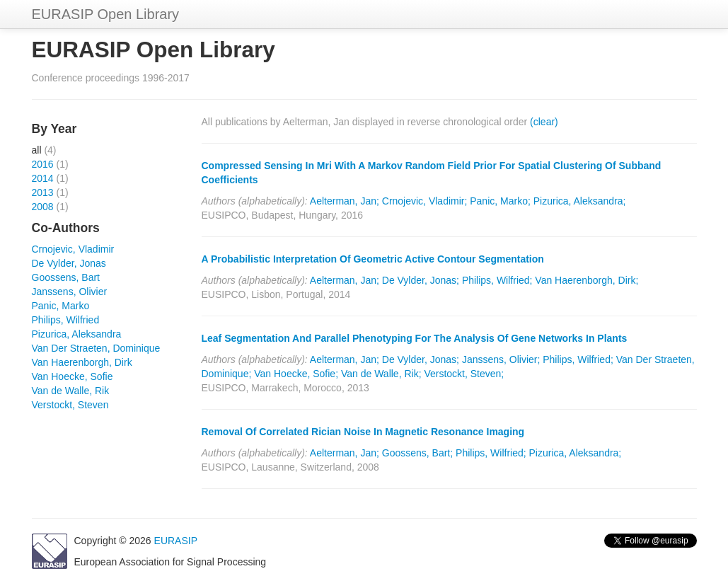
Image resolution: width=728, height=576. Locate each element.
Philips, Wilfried (66, 320)
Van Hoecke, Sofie (73, 376)
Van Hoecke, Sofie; (296, 374)
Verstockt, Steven (70, 405)
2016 (43, 164)
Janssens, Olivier (70, 292)
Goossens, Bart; (417, 453)
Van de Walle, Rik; (381, 374)
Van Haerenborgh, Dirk (82, 362)
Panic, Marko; (500, 201)
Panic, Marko (61, 306)
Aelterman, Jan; (345, 201)
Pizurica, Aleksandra (77, 334)
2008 (43, 207)
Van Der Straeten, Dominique (96, 348)
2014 (43, 178)
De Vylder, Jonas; (421, 280)
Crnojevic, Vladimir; (425, 201)
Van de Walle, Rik (71, 391)
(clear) (544, 122)
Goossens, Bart (66, 277)
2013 (43, 192)
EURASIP (176, 541)
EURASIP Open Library (106, 14)
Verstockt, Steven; (464, 374)
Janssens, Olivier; (501, 359)
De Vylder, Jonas (69, 263)
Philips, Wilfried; (497, 280)
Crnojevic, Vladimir (73, 249)
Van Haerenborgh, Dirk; (587, 280)
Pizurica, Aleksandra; (580, 201)
